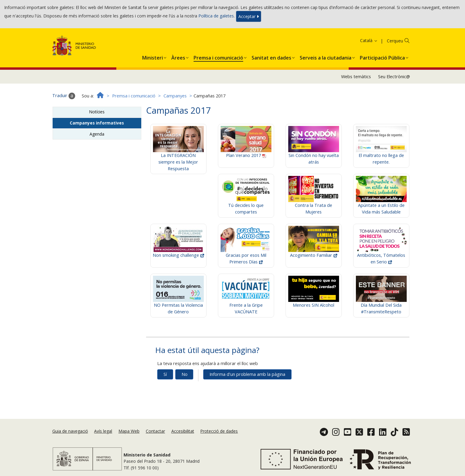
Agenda (97, 134)
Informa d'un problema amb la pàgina (247, 374)
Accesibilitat (183, 431)
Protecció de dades (219, 431)
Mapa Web (129, 431)
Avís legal (103, 431)
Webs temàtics (356, 77)
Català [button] (369, 40)
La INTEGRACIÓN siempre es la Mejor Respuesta (178, 154)
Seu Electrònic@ (394, 77)
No (185, 374)
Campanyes (175, 96)
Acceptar (249, 16)
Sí (165, 374)
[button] (153, 57)
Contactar (155, 431)
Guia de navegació (70, 431)
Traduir (64, 96)
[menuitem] (153, 57)
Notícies (97, 112)
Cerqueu (395, 41)
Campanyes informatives (97, 123)
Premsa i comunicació (134, 96)
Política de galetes (216, 16)
